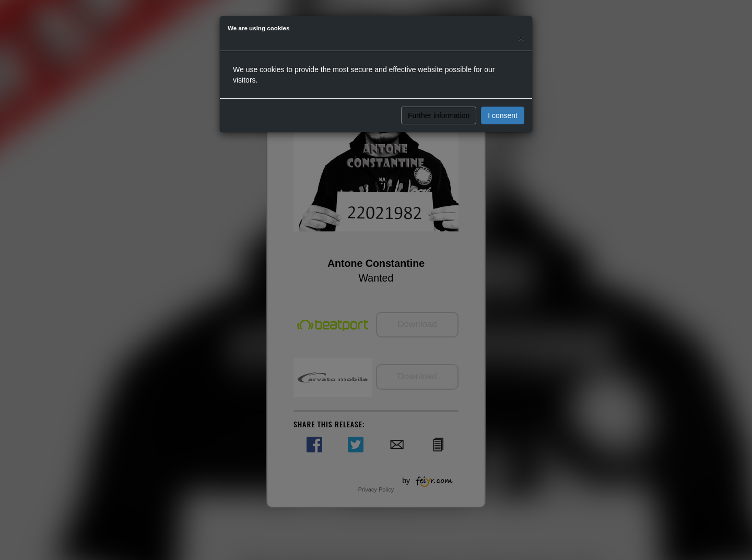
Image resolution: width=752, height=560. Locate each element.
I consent (503, 115)
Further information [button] (439, 115)
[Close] (521, 37)
